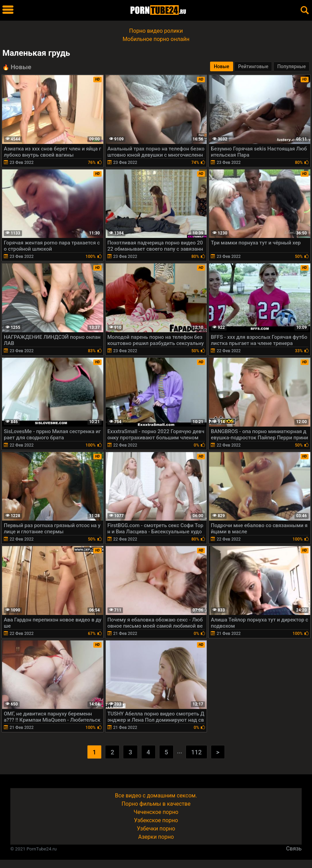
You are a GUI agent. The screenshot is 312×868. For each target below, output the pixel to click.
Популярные (292, 66)
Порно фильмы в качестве (156, 804)
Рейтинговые (253, 66)
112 (196, 752)
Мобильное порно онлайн (156, 39)
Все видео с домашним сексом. (156, 796)
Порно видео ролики (156, 31)
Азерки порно (156, 837)
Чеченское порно (156, 812)
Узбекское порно (156, 820)
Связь (294, 849)
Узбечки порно (156, 829)
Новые (222, 66)
